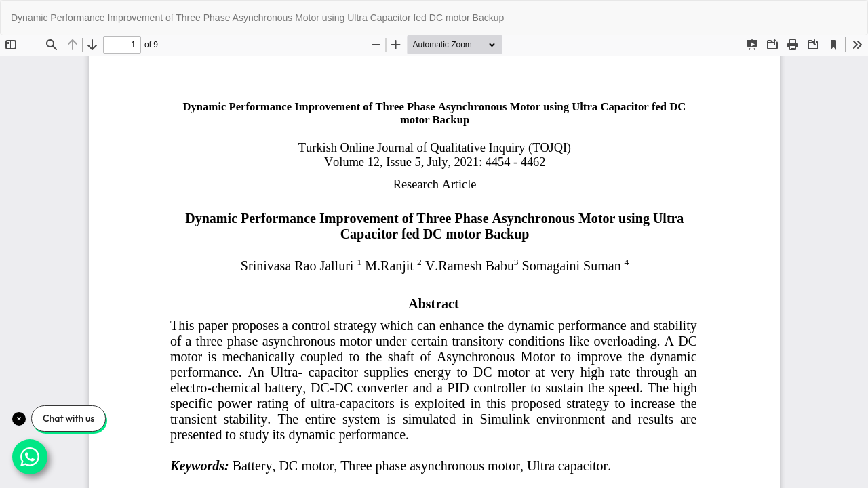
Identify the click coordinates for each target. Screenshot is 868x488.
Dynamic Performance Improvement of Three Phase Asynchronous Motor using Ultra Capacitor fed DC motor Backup (257, 18)
